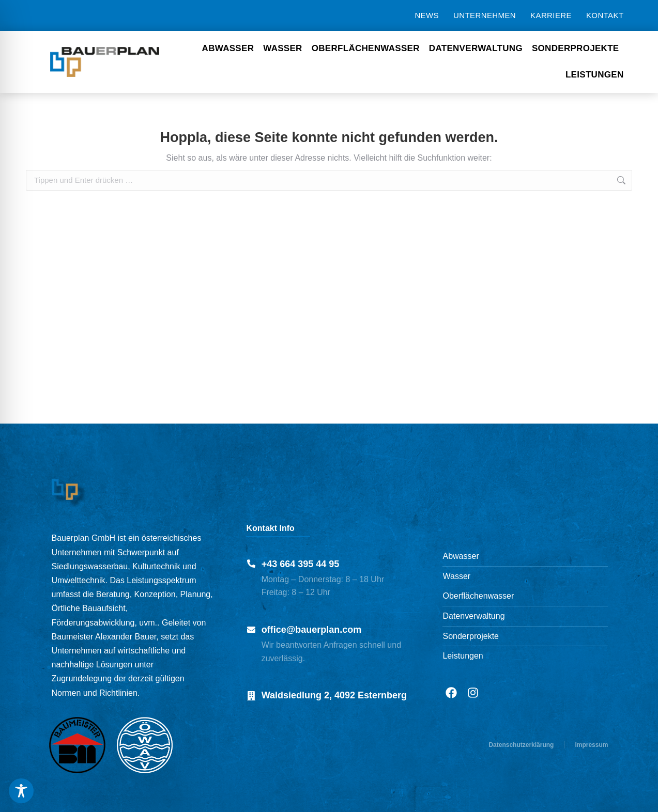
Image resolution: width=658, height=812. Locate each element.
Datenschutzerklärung (521, 745)
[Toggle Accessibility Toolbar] (21, 791)
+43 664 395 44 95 (301, 564)
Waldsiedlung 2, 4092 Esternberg (334, 695)
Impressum (591, 745)
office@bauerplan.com (312, 630)
